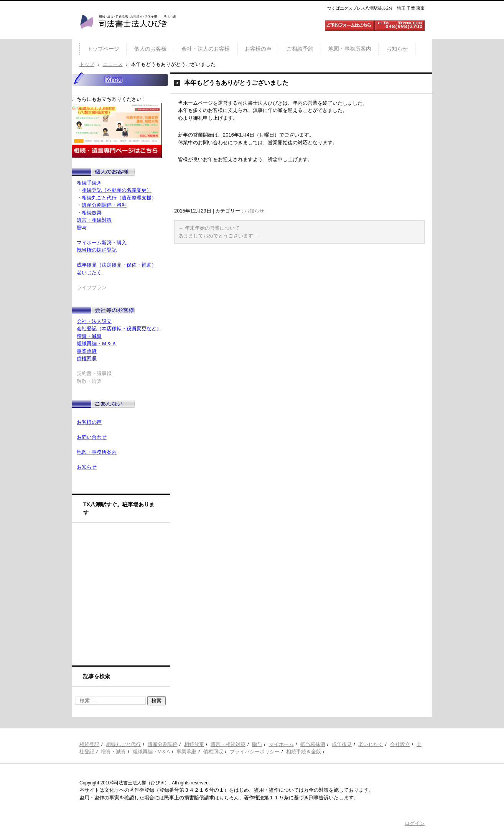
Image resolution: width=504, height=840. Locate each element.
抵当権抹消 (313, 744)
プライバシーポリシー (255, 752)
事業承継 (186, 752)
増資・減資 (113, 752)
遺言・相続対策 (228, 744)
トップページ (103, 49)
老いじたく (371, 744)
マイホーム (281, 744)
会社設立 (400, 744)
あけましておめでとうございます (219, 236)
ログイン (415, 823)
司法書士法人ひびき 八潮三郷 (128, 36)
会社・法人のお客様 (206, 49)
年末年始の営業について (209, 228)
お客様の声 (258, 49)
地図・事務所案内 (350, 49)
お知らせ (397, 49)
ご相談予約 (300, 49)
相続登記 (89, 744)
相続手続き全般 (304, 752)
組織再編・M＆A (152, 752)
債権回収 (213, 752)
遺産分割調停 (163, 744)
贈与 (257, 744)
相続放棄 (194, 744)
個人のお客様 (150, 49)
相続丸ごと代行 (123, 744)
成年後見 (342, 744)
